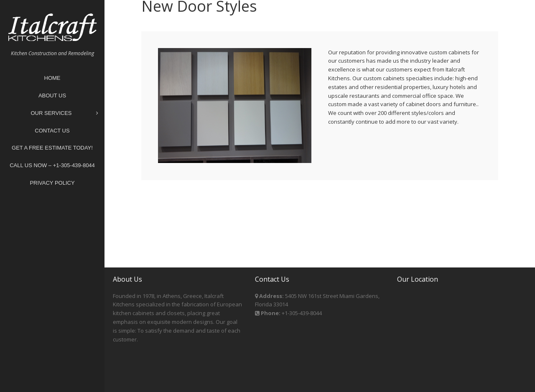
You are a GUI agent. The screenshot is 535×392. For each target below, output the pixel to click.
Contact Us (52, 131)
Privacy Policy (52, 183)
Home (52, 78)
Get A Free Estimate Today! (52, 148)
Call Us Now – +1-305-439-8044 (52, 165)
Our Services (64, 113)
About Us (52, 95)
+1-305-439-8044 (302, 313)
